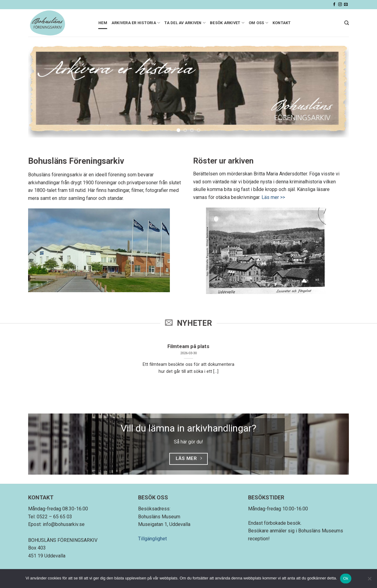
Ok (346, 578)
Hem (103, 23)
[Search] (347, 23)
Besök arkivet (227, 23)
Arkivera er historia (136, 23)
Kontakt (282, 23)
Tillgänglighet (152, 539)
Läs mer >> (273, 197)
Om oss (258, 23)
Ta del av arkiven (185, 23)
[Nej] (369, 580)
